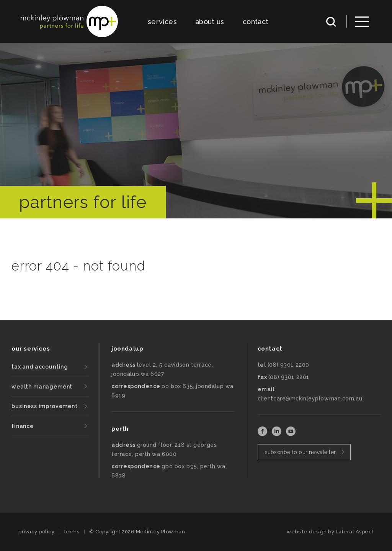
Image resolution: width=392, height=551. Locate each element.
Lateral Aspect (355, 532)
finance (23, 426)
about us (210, 22)
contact (256, 22)
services (162, 22)
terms (72, 532)
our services (31, 349)
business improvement (45, 406)
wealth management (42, 387)
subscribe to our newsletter (301, 452)
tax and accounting (40, 367)
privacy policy (36, 532)
